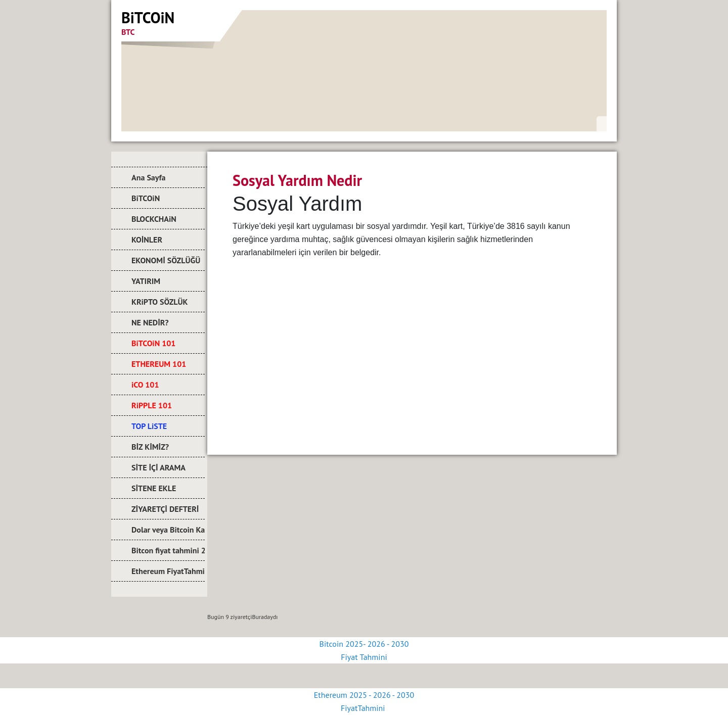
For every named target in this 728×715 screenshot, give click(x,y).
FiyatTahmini (364, 708)
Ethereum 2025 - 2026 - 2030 (364, 695)
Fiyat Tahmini (364, 657)
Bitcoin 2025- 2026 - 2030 (364, 644)
